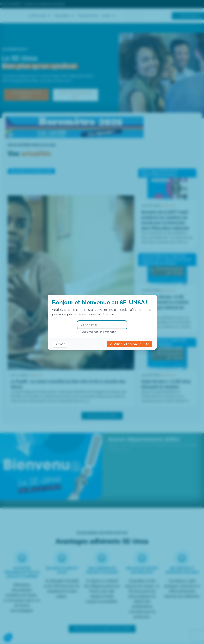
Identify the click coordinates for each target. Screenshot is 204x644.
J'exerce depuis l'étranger (97, 332)
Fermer (59, 344)
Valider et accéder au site (129, 344)
